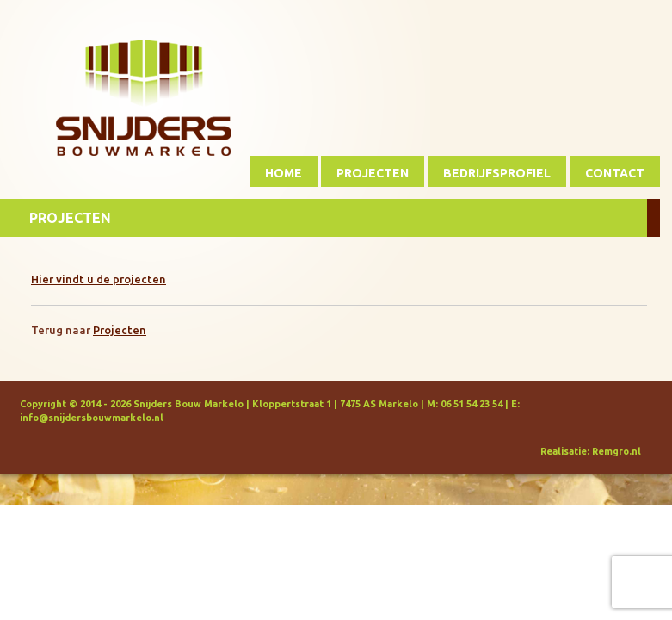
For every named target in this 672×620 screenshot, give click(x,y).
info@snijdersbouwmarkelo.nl (92, 418)
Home (284, 173)
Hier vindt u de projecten (99, 279)
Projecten (373, 173)
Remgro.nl (617, 451)
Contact (615, 173)
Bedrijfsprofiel (497, 173)
